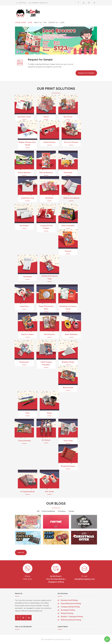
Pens (28, 413)
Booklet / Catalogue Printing (72, 617)
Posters (68, 251)
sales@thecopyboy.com (40, 3)
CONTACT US (53, 23)
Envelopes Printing (68, 610)
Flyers (46, 117)
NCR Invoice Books (71, 198)
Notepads (28, 277)
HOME (30, 23)
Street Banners (24, 173)
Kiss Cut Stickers (71, 142)
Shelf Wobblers (71, 334)
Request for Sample (86, 73)
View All (21, 553)
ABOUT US (38, 23)
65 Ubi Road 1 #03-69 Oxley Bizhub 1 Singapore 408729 (56, 579)
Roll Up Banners (46, 173)
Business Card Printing (69, 600)
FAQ (45, 23)
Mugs (49, 413)
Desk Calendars (68, 226)
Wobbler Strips (68, 362)
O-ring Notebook (28, 492)
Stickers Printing (67, 613)
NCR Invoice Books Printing (71, 620)
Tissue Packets (24, 441)
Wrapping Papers (68, 466)
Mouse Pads (68, 388)
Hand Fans (24, 306)
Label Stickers (49, 142)
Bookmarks (24, 362)
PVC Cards (49, 492)
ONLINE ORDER (21, 23)
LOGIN (62, 23)
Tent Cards (68, 441)
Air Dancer (46, 440)
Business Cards (24, 117)
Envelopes (24, 226)
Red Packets (49, 334)
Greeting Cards (28, 198)
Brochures (68, 117)
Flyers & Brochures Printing (71, 604)
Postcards (68, 173)
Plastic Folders (28, 334)
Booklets (49, 198)
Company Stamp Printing (70, 607)
